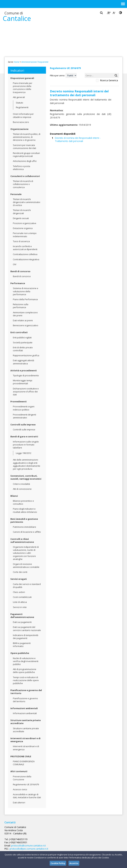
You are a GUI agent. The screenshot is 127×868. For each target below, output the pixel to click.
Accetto (74, 863)
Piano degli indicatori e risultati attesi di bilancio (25, 510)
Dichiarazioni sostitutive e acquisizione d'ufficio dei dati (26, 392)
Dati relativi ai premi (23, 320)
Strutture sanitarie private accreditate (26, 722)
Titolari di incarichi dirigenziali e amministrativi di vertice (27, 202)
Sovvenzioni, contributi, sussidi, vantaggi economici (26, 477)
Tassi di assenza (21, 241)
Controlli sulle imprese (23, 425)
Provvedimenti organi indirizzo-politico (24, 408)
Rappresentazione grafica (26, 355)
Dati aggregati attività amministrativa (23, 362)
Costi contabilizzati (22, 597)
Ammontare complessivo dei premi (25, 314)
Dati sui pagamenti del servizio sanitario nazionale (27, 629)
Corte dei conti (20, 572)
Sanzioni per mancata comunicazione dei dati (24, 147)
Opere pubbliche (20, 653)
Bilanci (14, 496)
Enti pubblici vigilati (22, 337)
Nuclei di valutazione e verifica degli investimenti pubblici (26, 661)
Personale (16, 194)
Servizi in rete (20, 607)
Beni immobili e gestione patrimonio (24, 520)
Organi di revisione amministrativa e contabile (26, 566)
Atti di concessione (22, 489)
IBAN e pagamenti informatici (22, 645)
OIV (15, 264)
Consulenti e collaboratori (25, 176)
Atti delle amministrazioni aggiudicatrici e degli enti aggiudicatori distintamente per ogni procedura (27, 464)
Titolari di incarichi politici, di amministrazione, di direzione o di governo (27, 137)
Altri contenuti (19, 771)
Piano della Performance (25, 299)
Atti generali (19, 97)
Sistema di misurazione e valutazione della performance (26, 291)
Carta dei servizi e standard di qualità (27, 586)
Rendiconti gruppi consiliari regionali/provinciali (26, 155)
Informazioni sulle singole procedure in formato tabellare (26, 445)
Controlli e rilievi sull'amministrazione (22, 540)
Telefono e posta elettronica (21, 168)
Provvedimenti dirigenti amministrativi (24, 416)
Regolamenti (22, 107)
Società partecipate (23, 342)
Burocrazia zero (21, 122)
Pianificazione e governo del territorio (26, 692)
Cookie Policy (58, 863)
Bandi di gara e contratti (24, 436)
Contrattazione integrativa (26, 259)
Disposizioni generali (22, 78)
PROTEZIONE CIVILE (21, 756)
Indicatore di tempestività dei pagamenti (26, 637)
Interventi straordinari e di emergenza (25, 740)
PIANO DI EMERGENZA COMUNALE (24, 763)
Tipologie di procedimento (26, 375)
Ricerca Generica (109, 80)
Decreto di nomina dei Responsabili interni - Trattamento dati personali (85, 134)
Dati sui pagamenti (22, 622)
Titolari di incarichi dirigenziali (22, 212)
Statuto (20, 103)
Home (16, 62)
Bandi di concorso (20, 271)
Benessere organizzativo (26, 325)
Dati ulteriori (19, 802)
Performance (18, 283)
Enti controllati (19, 332)
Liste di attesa (20, 602)
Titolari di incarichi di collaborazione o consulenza (23, 184)
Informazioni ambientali (24, 708)
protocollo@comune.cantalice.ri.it (61, 836)
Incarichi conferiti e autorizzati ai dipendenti (25, 248)
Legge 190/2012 (24, 453)
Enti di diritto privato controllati (23, 349)
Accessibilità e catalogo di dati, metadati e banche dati (27, 796)
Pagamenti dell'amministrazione (22, 616)
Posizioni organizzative (25, 223)
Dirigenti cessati (21, 218)
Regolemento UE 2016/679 (26, 784)
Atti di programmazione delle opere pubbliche (25, 671)
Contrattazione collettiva (25, 254)
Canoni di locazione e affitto (27, 532)
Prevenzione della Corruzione (22, 778)
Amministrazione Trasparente (35, 62)
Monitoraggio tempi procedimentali (23, 382)
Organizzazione (19, 129)
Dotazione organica (23, 228)
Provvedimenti (19, 401)
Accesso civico (20, 789)
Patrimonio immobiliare (24, 527)
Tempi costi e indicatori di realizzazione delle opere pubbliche (26, 680)
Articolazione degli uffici (25, 161)
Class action (19, 592)
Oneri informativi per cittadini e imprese (23, 115)
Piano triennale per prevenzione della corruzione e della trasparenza (23, 88)
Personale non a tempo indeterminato (25, 235)
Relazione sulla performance (21, 306)
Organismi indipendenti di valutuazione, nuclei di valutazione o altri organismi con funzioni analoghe (26, 553)
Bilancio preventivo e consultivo (23, 502)
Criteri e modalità (21, 484)
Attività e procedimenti (24, 370)
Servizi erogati (19, 579)
